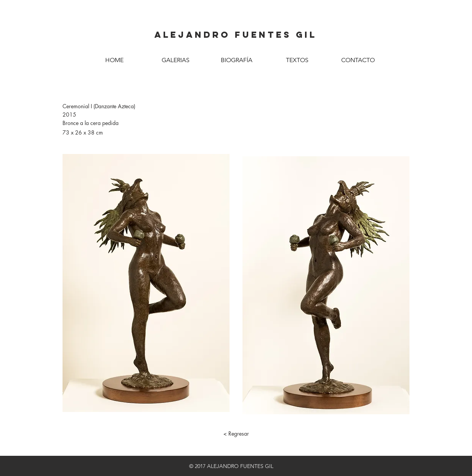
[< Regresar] (236, 434)
